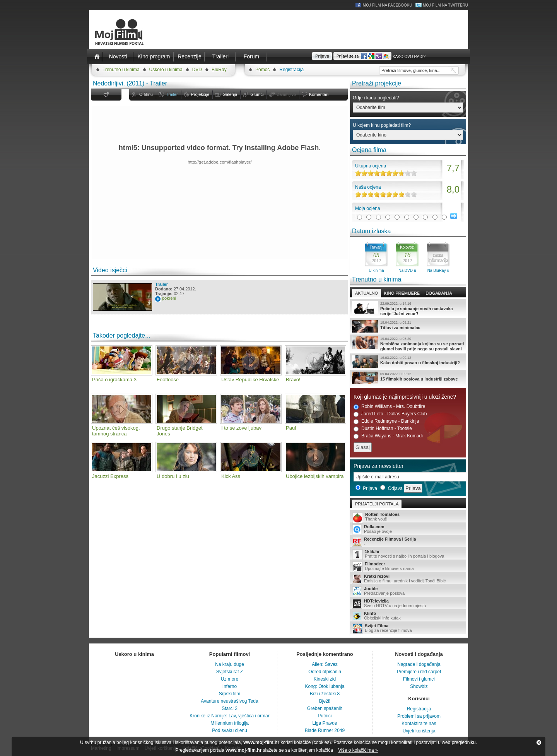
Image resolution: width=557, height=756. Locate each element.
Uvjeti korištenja (419, 731)
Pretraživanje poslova (408, 591)
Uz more (230, 679)
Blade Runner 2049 (325, 730)
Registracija (291, 70)
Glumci (257, 94)
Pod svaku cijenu (230, 730)
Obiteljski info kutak (408, 616)
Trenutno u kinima (121, 70)
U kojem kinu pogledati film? (382, 125)
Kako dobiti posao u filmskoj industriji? (408, 362)
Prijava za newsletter (378, 466)
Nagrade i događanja (419, 664)
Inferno (230, 686)
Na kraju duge (230, 664)
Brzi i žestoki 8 (325, 694)
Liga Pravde (325, 723)
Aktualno (366, 293)
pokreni (169, 298)
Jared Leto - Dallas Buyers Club (390, 414)
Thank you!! (408, 517)
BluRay (219, 70)
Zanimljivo (286, 94)
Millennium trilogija (230, 723)
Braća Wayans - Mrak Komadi (388, 436)
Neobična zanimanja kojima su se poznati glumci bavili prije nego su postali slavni (408, 344)
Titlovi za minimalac (408, 326)
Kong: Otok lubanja (325, 686)
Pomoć (262, 70)
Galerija (230, 94)
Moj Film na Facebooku (388, 5)
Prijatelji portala (377, 504)
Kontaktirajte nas (419, 724)
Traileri (220, 56)
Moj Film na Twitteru (445, 5)
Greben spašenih (325, 708)
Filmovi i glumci (419, 679)
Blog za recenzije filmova (408, 629)
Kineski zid (325, 679)
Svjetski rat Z (230, 672)
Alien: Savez (325, 664)
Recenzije (189, 56)
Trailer (172, 94)
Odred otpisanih (325, 672)
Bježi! (325, 701)
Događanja (439, 293)
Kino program (154, 56)
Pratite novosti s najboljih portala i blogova (408, 554)
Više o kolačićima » (358, 750)
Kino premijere (402, 293)
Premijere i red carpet (419, 672)
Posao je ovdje (408, 529)
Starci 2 (230, 708)
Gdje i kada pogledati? (376, 98)
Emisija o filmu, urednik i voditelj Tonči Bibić (408, 579)
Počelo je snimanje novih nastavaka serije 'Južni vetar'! (408, 309)
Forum (251, 56)
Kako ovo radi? (409, 57)
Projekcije (200, 94)
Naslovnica (97, 56)
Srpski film (230, 694)
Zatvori (539, 742)
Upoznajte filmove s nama (408, 567)
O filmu (146, 94)
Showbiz (419, 686)
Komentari (319, 94)
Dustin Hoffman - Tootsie (383, 429)
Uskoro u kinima (166, 70)
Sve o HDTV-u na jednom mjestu (408, 604)
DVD (197, 70)
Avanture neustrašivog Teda (229, 701)
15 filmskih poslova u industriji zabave (408, 378)
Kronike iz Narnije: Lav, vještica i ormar (230, 716)
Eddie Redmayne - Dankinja (386, 421)
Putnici (325, 716)
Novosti (118, 56)
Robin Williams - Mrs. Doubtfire (389, 407)
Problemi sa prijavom (419, 716)
